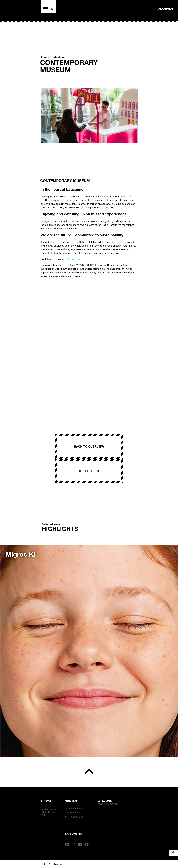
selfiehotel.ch (72, 259)
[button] (7, 648)
